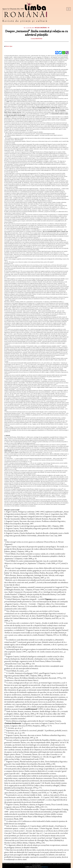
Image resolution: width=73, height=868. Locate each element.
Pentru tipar (8, 46)
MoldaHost (45, 867)
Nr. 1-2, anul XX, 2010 (29, 28)
